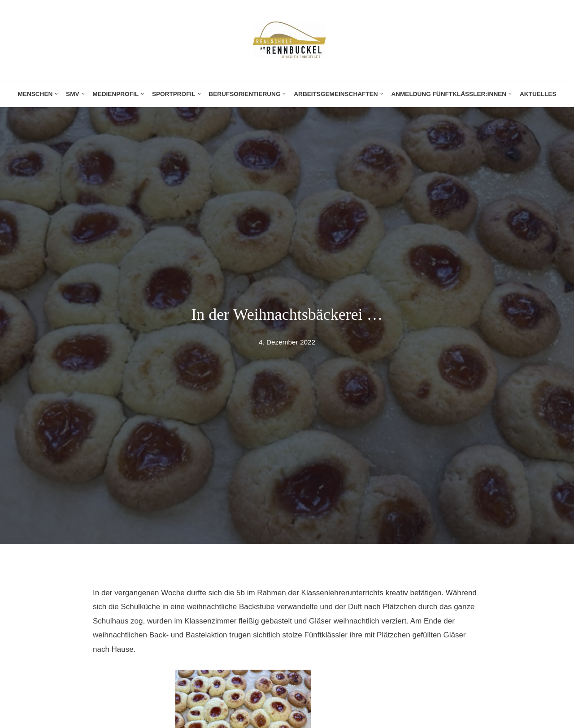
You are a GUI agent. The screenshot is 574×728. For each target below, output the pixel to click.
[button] (56, 94)
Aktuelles (538, 94)
